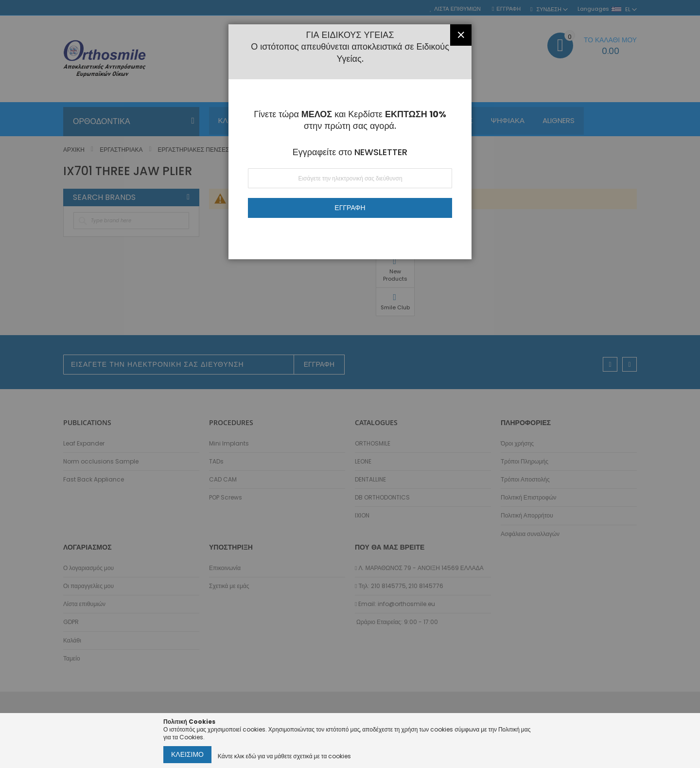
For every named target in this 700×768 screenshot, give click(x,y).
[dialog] (350, 384)
